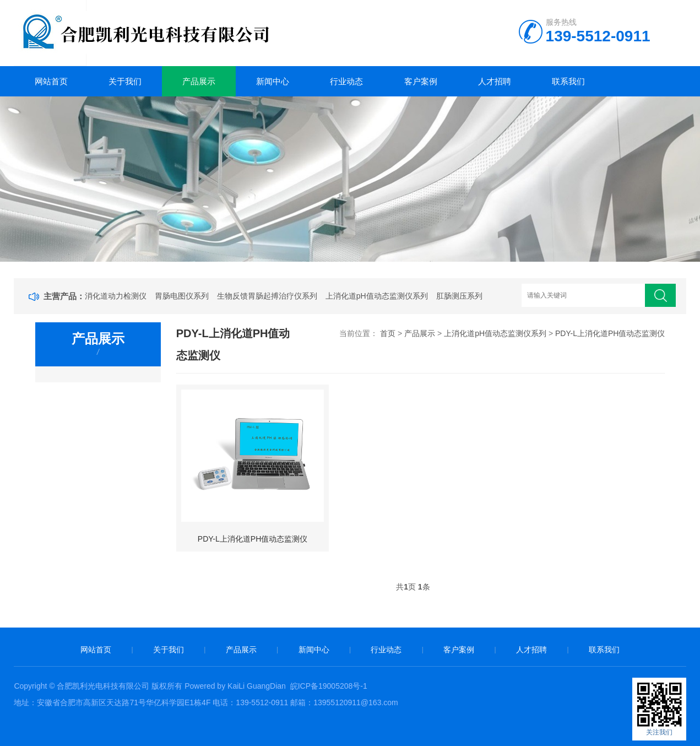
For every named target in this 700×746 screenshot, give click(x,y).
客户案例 (421, 81)
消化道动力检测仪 (116, 296)
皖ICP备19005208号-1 (329, 686)
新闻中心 (273, 81)
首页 (388, 333)
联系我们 (568, 81)
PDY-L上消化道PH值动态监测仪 (610, 333)
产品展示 (199, 81)
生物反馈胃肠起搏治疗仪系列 (267, 296)
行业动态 (346, 81)
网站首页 (51, 81)
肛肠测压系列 (459, 296)
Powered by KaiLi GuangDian (234, 686)
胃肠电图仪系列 (182, 296)
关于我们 (125, 81)
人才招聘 (495, 81)
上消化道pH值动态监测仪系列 (377, 296)
